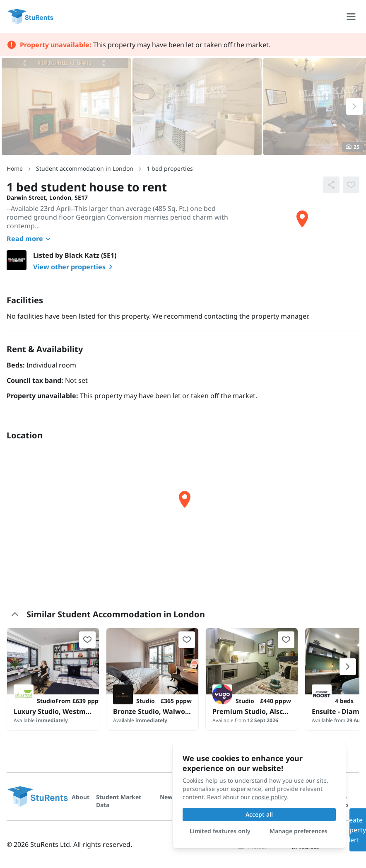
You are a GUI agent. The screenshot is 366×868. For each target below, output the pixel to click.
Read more (30, 239)
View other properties (74, 267)
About (81, 797)
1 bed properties (170, 168)
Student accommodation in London (85, 168)
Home (15, 168)
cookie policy (269, 797)
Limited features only (220, 831)
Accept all (259, 814)
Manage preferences (299, 831)
